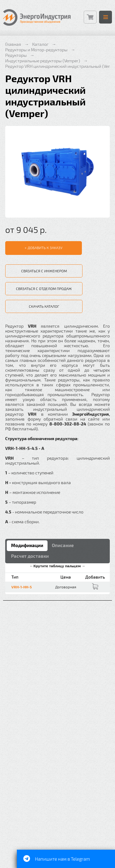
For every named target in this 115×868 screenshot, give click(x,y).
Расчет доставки (30, 556)
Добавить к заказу (45, 248)
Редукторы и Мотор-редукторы (36, 50)
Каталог (40, 44)
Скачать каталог (44, 306)
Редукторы (16, 55)
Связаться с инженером (44, 271)
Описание (63, 545)
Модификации (27, 545)
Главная (13, 44)
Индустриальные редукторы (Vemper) (43, 61)
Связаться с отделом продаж (44, 289)
